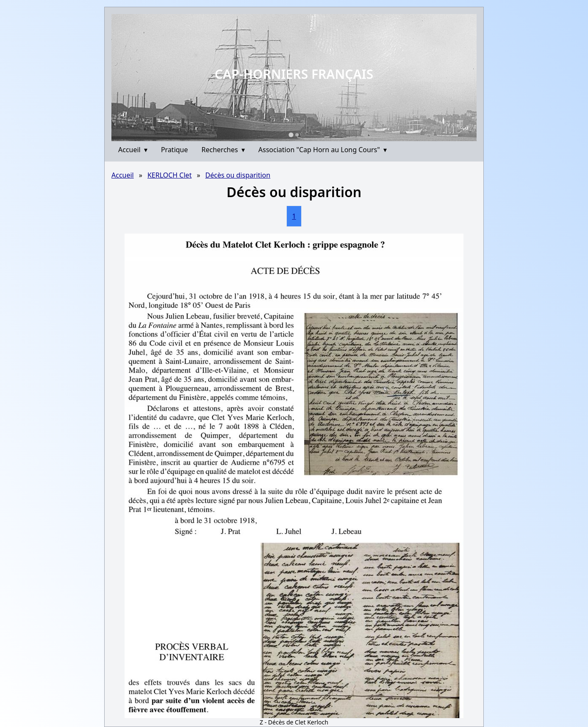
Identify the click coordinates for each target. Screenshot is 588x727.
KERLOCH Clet (169, 175)
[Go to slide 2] (297, 135)
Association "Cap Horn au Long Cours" (323, 150)
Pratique (175, 150)
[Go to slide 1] (291, 135)
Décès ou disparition (238, 175)
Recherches (223, 150)
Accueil (133, 150)
